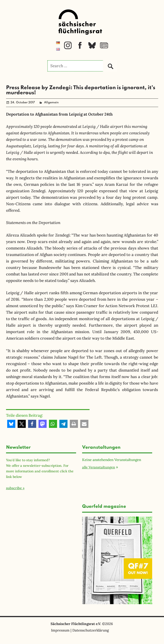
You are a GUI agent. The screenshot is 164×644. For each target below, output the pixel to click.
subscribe (14, 488)
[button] (11, 424)
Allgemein (51, 103)
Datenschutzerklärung (91, 630)
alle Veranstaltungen (99, 467)
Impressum (60, 630)
